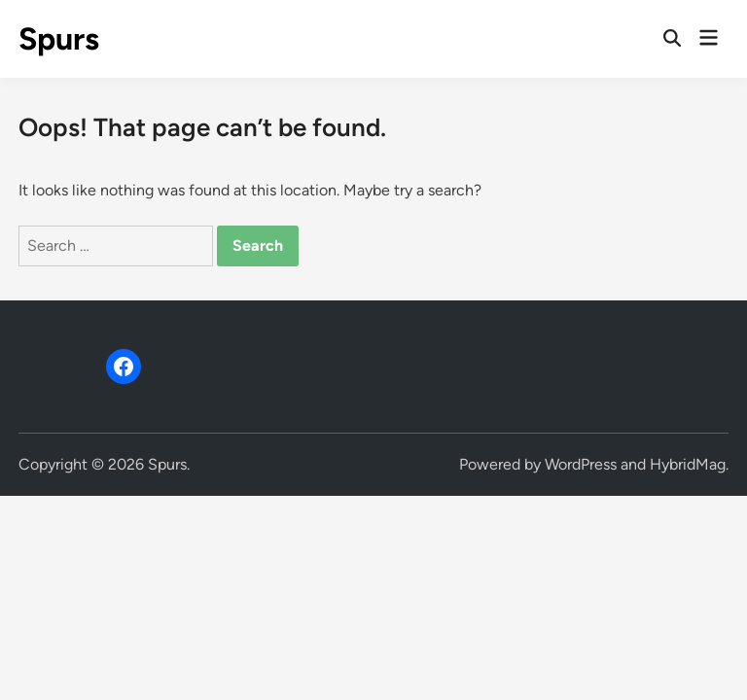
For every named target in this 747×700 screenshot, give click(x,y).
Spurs (59, 39)
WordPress (581, 464)
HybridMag (688, 464)
